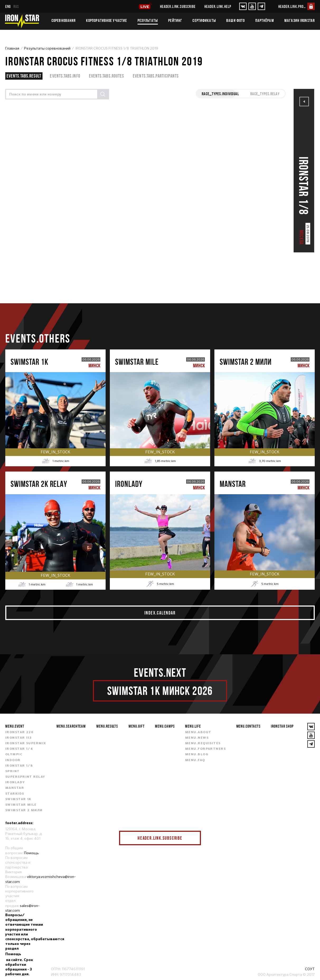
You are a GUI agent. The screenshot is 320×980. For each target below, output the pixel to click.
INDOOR (13, 760)
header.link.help (218, 6)
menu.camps (165, 726)
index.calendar (160, 613)
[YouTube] (252, 6)
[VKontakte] (243, 6)
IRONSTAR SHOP (282, 726)
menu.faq (195, 760)
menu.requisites (203, 743)
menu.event (15, 726)
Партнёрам (265, 20)
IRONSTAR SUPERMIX (26, 743)
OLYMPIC (14, 755)
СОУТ (310, 969)
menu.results (107, 726)
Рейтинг (175, 20)
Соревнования (63, 20)
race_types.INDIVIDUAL (220, 94)
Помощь (31, 853)
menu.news (197, 738)
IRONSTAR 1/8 (19, 766)
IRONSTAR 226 (19, 732)
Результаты (148, 20)
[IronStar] (22, 21)
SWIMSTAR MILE (21, 805)
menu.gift (137, 726)
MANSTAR (15, 788)
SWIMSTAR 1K (18, 799)
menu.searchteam (71, 726)
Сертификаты (204, 20)
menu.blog (197, 755)
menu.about (198, 732)
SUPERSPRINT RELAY (25, 777)
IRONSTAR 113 (18, 738)
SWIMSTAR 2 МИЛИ (24, 810)
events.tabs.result (24, 76)
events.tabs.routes (107, 76)
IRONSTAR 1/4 (19, 749)
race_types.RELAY (265, 94)
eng (8, 6)
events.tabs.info (65, 76)
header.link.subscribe (178, 6)
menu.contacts (248, 726)
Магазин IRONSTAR (300, 20)
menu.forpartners (205, 749)
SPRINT (13, 771)
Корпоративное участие (107, 20)
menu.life (193, 726)
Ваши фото (236, 20)
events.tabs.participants (156, 76)
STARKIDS (15, 794)
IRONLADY (15, 782)
